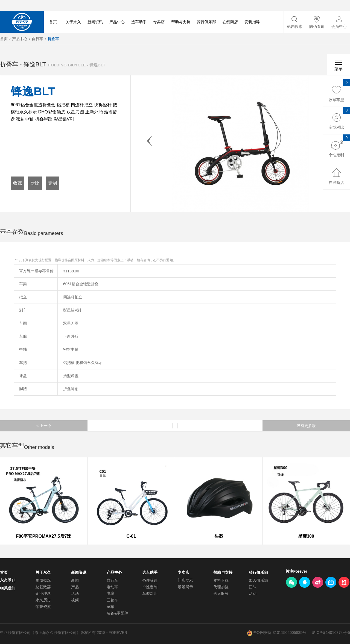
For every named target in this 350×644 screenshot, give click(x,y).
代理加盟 (221, 587)
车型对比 (150, 593)
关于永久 (73, 22)
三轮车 (112, 600)
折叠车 (53, 39)
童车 (110, 607)
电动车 (112, 587)
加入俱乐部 (258, 580)
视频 (75, 600)
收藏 (17, 183)
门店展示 (185, 580)
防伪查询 (317, 27)
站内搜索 (295, 27)
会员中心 (339, 27)
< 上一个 (44, 426)
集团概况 (43, 580)
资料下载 (221, 580)
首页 (53, 22)
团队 (253, 587)
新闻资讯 (95, 22)
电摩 (110, 593)
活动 (75, 593)
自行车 (37, 39)
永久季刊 (8, 580)
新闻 (75, 580)
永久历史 (43, 600)
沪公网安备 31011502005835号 (279, 633)
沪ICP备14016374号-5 (331, 633)
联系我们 (8, 588)
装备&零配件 (117, 613)
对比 (35, 183)
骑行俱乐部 (206, 22)
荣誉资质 (43, 607)
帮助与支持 (181, 22)
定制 (52, 183)
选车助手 (139, 22)
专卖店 (159, 22)
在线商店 (230, 22)
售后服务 (221, 593)
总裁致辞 (43, 587)
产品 (75, 587)
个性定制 (150, 587)
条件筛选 (150, 580)
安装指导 (252, 22)
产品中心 (117, 22)
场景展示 (185, 587)
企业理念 (43, 593)
